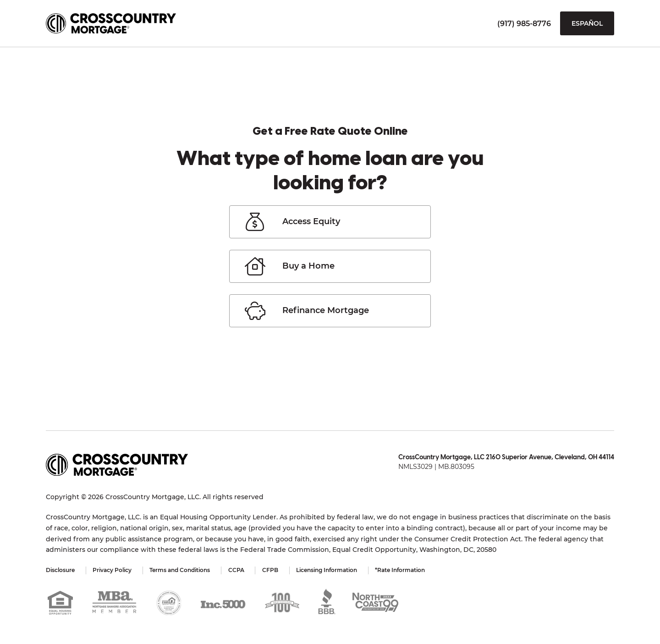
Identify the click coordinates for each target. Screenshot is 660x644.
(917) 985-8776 (524, 24)
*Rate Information (402, 570)
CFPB (272, 570)
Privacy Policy (113, 570)
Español (587, 23)
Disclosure (60, 570)
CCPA (237, 570)
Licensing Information (328, 570)
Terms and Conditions (181, 570)
